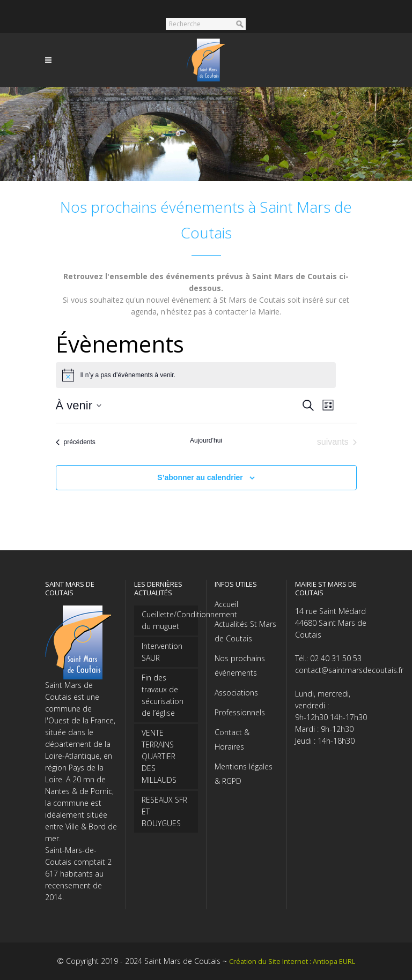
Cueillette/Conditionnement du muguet (166, 620)
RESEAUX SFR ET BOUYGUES (164, 811)
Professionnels (240, 712)
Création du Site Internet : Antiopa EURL (292, 962)
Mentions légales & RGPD (244, 774)
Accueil (226, 604)
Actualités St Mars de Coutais (245, 631)
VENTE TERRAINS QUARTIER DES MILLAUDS (159, 756)
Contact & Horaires (232, 739)
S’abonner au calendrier (200, 477)
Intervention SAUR (162, 652)
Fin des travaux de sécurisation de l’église (163, 695)
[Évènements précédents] (76, 442)
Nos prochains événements (240, 665)
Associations (236, 693)
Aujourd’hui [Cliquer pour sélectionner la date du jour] (206, 440)
